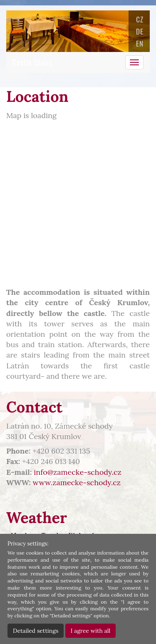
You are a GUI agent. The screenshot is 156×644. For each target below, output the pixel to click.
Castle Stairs (32, 62)
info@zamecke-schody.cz (78, 472)
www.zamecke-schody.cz (77, 482)
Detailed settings (36, 631)
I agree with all (91, 631)
